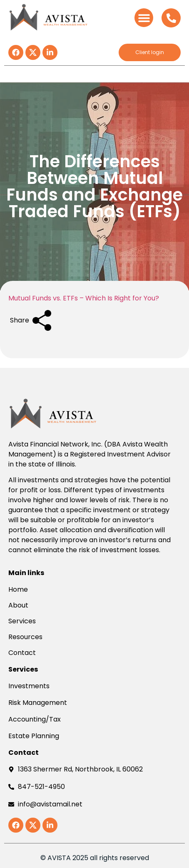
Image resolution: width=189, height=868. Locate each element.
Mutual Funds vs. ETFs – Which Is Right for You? (84, 298)
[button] (144, 18)
